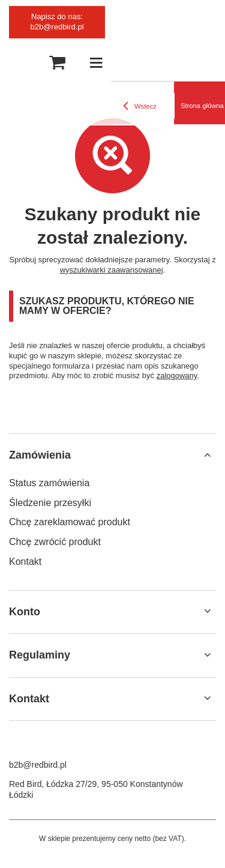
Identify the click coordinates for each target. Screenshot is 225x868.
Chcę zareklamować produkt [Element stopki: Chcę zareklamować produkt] (70, 522)
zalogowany (177, 375)
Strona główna (202, 106)
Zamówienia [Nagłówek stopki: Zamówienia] (40, 455)
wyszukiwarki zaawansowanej (112, 270)
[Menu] (96, 63)
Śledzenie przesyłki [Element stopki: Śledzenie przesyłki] (50, 503)
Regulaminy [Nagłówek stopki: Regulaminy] (40, 655)
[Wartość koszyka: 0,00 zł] (57, 63)
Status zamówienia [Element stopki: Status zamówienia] (49, 483)
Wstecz (140, 106)
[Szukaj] (24, 63)
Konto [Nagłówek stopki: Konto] (25, 612)
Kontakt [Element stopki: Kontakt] (25, 562)
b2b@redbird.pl (38, 765)
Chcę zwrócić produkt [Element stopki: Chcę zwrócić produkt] (55, 542)
